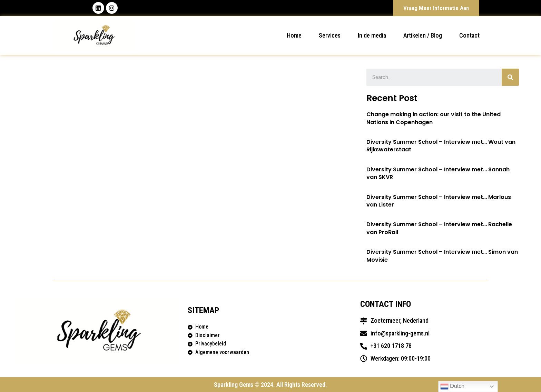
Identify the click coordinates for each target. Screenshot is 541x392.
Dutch (452, 386)
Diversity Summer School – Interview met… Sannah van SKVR (438, 173)
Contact (469, 35)
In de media (372, 35)
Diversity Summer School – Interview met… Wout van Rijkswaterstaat (441, 146)
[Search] (510, 77)
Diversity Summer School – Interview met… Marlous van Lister (439, 201)
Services (330, 35)
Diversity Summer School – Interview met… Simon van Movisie (442, 256)
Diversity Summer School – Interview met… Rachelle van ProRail (439, 228)
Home (294, 35)
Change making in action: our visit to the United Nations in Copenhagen (434, 118)
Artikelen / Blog (423, 35)
